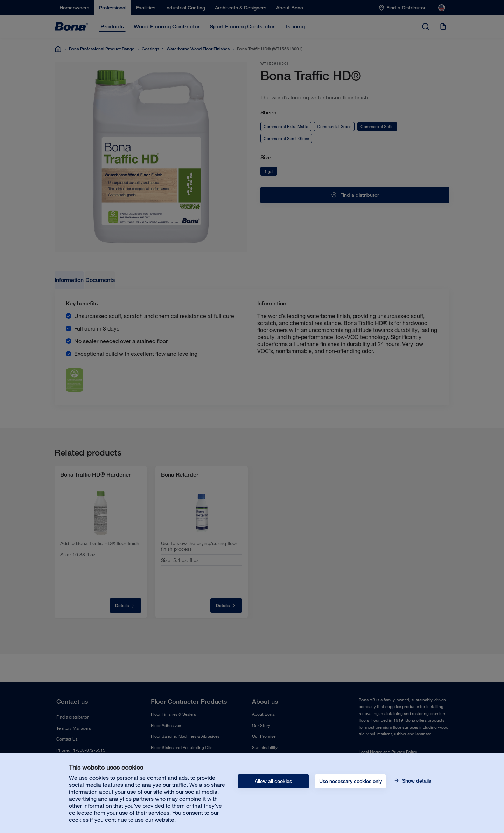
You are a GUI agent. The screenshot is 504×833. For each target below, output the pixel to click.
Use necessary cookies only (351, 781)
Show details (416, 781)
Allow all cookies (273, 781)
